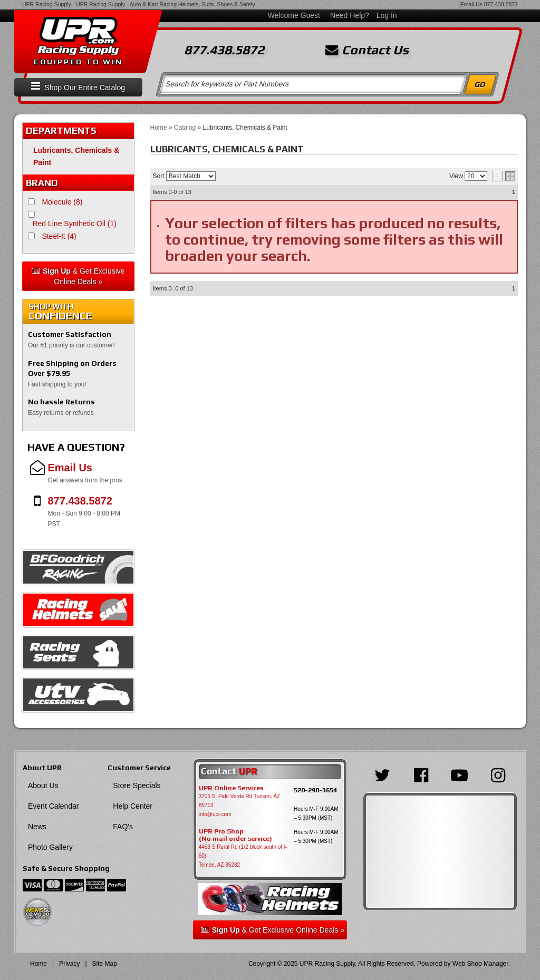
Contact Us (367, 50)
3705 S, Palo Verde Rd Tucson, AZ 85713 (240, 801)
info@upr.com (215, 814)
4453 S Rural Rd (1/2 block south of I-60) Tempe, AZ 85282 (243, 856)
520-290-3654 (315, 790)
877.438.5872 (501, 4)
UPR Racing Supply (47, 4)
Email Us (471, 4)
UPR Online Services (231, 788)
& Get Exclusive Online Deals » (78, 276)
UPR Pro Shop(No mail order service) (235, 835)
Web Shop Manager (480, 964)
